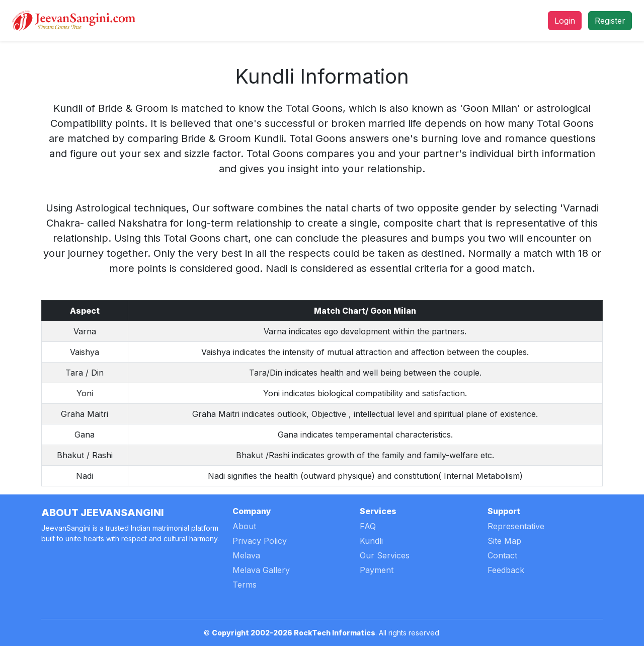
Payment (377, 570)
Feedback (506, 570)
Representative (516, 526)
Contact (502, 555)
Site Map (504, 541)
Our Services (385, 555)
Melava (246, 555)
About (244, 526)
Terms (245, 585)
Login (565, 21)
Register (610, 21)
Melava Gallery (261, 570)
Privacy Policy (260, 541)
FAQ (368, 526)
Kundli (371, 541)
